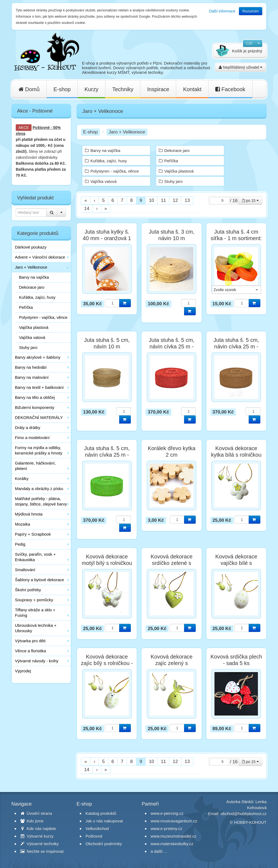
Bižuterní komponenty (35, 407)
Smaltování (25, 570)
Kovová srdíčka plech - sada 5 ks (236, 660)
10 (151, 200)
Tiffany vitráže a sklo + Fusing (35, 613)
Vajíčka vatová (32, 337)
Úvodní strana (36, 813)
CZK (249, 43)
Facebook (230, 89)
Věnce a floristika (30, 651)
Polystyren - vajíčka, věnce (43, 317)
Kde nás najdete (38, 829)
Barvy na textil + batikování (39, 387)
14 (87, 209)
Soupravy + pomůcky (34, 600)
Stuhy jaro (28, 347)
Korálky (22, 478)
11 (163, 200)
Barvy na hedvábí (31, 367)
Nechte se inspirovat (42, 851)
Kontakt (192, 89)
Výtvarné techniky (40, 844)
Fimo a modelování (32, 438)
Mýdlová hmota (29, 514)
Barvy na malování (32, 377)
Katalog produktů (101, 813)
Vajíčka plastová (34, 327)
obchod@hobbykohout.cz (244, 814)
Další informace (222, 11)
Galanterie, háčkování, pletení (35, 466)
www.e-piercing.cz (167, 813)
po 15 (250, 201)
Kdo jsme (32, 821)
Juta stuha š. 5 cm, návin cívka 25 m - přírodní (236, 346)
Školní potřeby (28, 590)
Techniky (123, 89)
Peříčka (26, 307)
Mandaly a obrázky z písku (39, 489)
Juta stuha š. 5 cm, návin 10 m (107, 343)
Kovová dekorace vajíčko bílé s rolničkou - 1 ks (236, 563)
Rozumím (251, 11)
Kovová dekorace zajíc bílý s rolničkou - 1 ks (107, 663)
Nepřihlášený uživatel (241, 67)
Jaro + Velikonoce (31, 267)
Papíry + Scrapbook (33, 534)
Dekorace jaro (32, 287)
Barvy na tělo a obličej (35, 397)
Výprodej (23, 671)
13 (187, 200)
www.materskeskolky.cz (172, 844)
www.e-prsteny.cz (166, 829)
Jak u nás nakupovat (104, 821)
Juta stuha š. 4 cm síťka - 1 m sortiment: (236, 235)
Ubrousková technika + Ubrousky (36, 628)
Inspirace (158, 89)
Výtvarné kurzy (37, 836)
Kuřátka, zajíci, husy (37, 297)
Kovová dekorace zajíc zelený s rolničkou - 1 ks (172, 663)
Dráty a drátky (28, 427)
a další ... (159, 851)
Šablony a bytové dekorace (40, 580)
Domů (29, 89)
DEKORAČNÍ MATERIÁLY (39, 417)
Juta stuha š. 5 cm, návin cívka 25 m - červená (172, 346)
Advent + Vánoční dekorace (40, 257)
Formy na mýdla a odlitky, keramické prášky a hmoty (39, 450)
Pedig (20, 544)
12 (175, 200)
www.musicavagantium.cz (174, 821)
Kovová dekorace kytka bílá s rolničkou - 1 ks (236, 455)
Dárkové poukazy (31, 247)
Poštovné (41, 128)
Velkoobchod (97, 829)
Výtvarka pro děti (30, 641)
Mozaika (23, 524)
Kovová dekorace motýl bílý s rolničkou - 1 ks (107, 563)
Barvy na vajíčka (34, 277)
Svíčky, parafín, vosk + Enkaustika (35, 557)
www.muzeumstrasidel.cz (173, 836)
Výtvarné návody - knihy (37, 661)
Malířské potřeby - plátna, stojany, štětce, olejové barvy (41, 501)
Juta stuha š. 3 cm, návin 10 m (172, 235)
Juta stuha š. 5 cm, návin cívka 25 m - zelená (107, 455)
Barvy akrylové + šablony (38, 357)
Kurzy (91, 89)
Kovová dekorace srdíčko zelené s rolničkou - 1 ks (172, 563)
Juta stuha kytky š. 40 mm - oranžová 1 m (107, 238)
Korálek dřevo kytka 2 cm (172, 452)
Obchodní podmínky (104, 844)
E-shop (62, 89)
